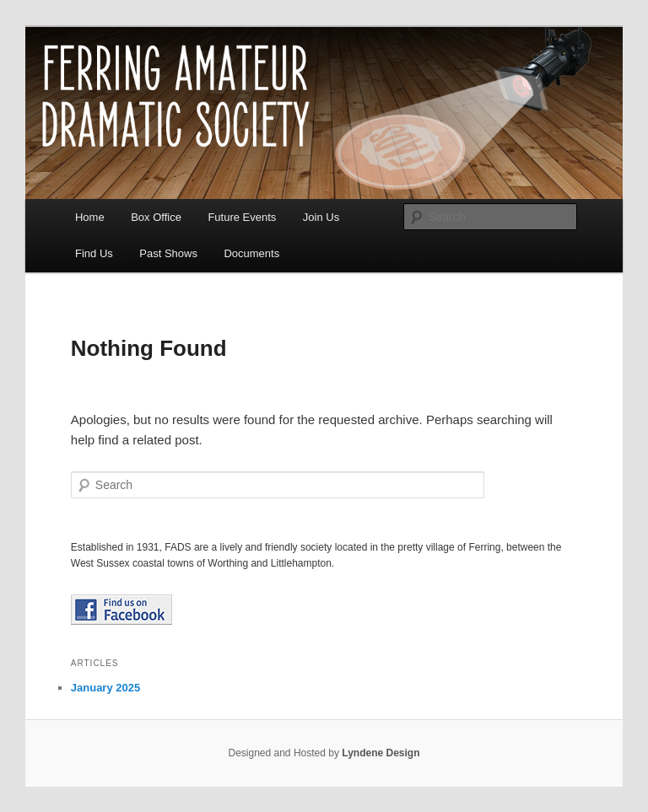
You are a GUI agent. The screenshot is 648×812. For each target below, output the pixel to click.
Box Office (156, 217)
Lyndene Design (381, 753)
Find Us (94, 253)
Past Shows (168, 253)
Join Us (321, 217)
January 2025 (105, 688)
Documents (251, 253)
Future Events (242, 217)
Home (90, 217)
